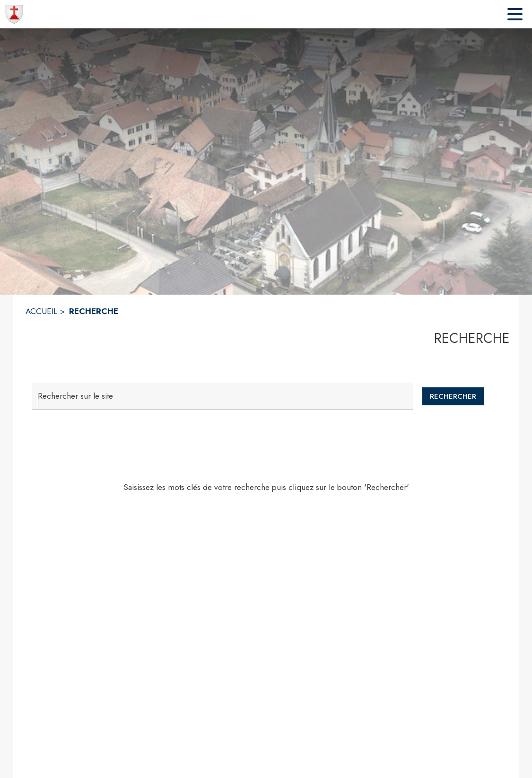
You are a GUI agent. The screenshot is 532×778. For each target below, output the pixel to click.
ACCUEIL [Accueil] (41, 311)
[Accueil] (14, 14)
